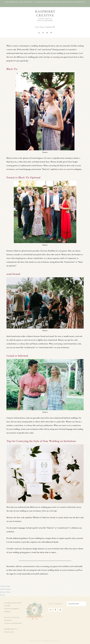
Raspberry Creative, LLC (45, 16)
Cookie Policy (5, 586)
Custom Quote (5, 589)
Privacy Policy (5, 592)
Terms (2, 595)
